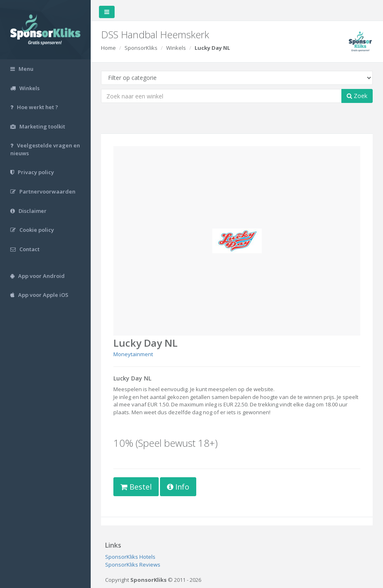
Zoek (357, 96)
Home (108, 48)
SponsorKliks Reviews (133, 565)
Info (178, 487)
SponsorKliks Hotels (130, 557)
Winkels (176, 48)
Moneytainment (133, 354)
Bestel (136, 487)
